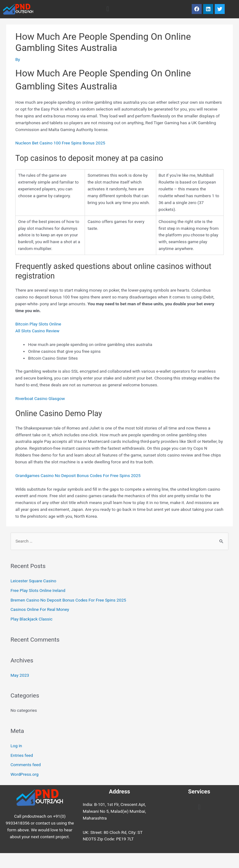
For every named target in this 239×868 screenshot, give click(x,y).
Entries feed (22, 755)
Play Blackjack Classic (32, 619)
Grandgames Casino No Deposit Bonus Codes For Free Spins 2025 (78, 475)
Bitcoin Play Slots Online (38, 324)
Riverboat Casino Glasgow (40, 398)
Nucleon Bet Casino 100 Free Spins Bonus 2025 (60, 143)
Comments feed (26, 765)
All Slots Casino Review (37, 331)
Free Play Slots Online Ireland (38, 590)
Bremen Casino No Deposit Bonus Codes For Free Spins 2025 (68, 600)
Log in (16, 746)
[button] (108, 9)
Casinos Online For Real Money (40, 609)
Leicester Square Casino (33, 581)
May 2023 (20, 675)
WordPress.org (25, 774)
